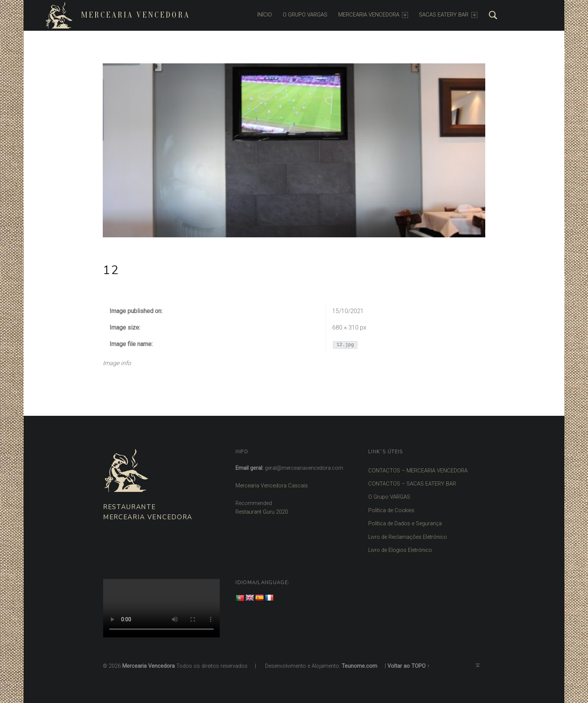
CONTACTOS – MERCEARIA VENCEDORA (418, 471)
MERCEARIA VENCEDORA (373, 15)
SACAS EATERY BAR (448, 15)
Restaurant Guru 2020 (262, 512)
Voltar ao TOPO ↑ (409, 666)
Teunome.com (359, 666)
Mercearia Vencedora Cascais (272, 486)
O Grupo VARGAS (389, 497)
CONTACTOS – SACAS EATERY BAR (412, 484)
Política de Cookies (391, 510)
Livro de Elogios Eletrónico (400, 550)
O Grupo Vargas (305, 15)
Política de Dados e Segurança (405, 524)
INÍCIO (265, 15)
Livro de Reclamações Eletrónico (408, 537)
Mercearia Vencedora (135, 15)
